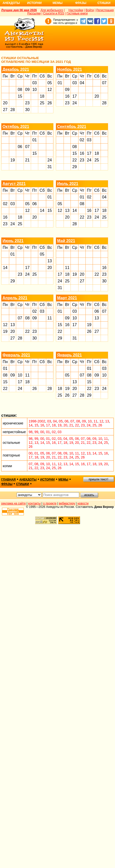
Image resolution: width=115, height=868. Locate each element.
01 (60, 83)
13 (67, 210)
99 (37, 432)
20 (5, 103)
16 (67, 96)
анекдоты (28, 480)
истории (48, 480)
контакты (35, 503)
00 (42, 432)
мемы (63, 480)
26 (50, 103)
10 (35, 90)
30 (27, 110)
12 (50, 90)
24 (75, 103)
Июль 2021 (68, 184)
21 (27, 160)
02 (82, 140)
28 (13, 110)
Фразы (81, 3)
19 (13, 160)
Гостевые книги (77, 13)
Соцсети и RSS (54, 13)
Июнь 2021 (13, 241)
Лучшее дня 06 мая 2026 (19, 10)
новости (83, 503)
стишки (23, 484)
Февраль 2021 (16, 355)
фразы (7, 484)
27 (5, 110)
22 (75, 160)
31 (50, 167)
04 (82, 83)
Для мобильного (52, 10)
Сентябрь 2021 (72, 127)
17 (75, 96)
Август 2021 (14, 184)
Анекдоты (11, 3)
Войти (90, 10)
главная (8, 480)
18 (42, 96)
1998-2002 (37, 421)
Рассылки (34, 13)
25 (42, 103)
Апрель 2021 (15, 298)
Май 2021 (66, 241)
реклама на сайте (14, 503)
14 (42, 210)
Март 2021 (67, 298)
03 (35, 83)
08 (20, 90)
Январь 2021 (69, 355)
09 (27, 90)
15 (20, 96)
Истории (34, 3)
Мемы (58, 3)
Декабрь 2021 (16, 69)
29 (75, 167)
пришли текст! (98, 479)
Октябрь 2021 (16, 127)
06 (20, 147)
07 (104, 83)
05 (50, 83)
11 (67, 268)
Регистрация (105, 10)
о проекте (50, 503)
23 (27, 103)
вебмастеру (67, 503)
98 (31, 432)
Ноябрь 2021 (70, 69)
